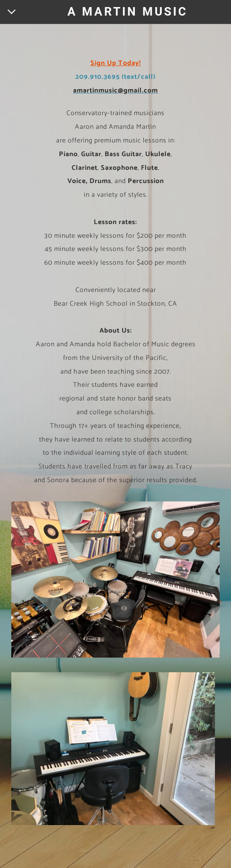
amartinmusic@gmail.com (115, 91)
